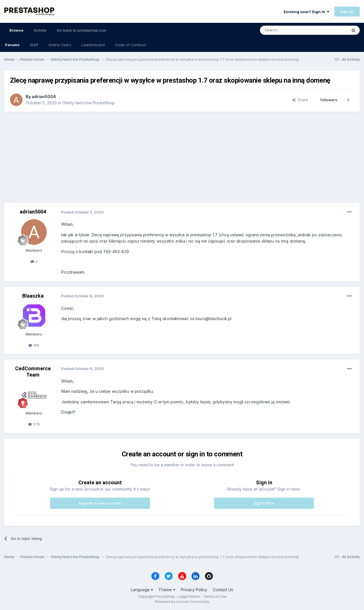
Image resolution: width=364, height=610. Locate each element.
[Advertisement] (182, 157)
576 (34, 424)
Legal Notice (189, 596)
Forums (12, 45)
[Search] (289, 30)
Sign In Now (264, 503)
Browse (16, 33)
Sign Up (347, 11)
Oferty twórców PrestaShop (88, 103)
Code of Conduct (130, 45)
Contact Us (223, 590)
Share (300, 100)
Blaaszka (33, 296)
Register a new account (100, 503)
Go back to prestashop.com (82, 30)
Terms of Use (215, 596)
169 (34, 345)
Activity (40, 30)
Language (142, 590)
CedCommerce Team (33, 372)
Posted (83, 212)
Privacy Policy (194, 590)
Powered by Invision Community (182, 602)
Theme (167, 590)
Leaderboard (93, 45)
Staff (34, 45)
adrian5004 (44, 96)
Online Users (60, 45)
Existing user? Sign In (306, 12)
